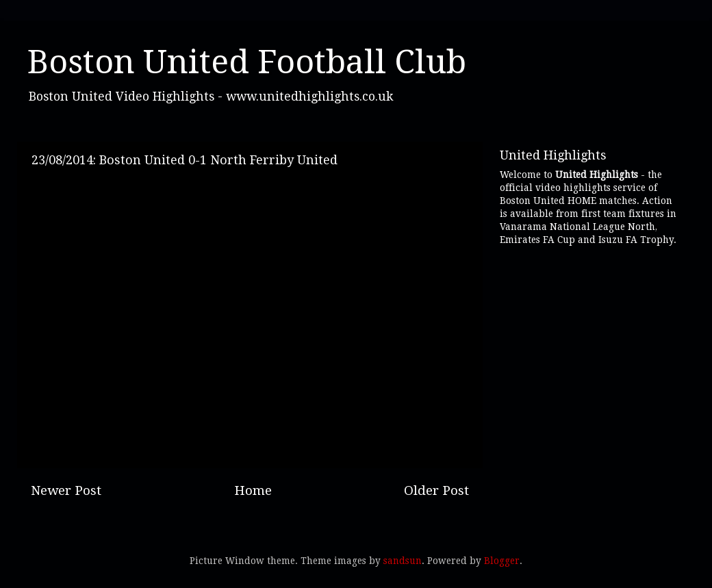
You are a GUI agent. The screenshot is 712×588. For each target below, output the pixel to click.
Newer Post (66, 490)
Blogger (502, 561)
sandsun (403, 561)
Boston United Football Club (247, 62)
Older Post (436, 490)
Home (253, 490)
